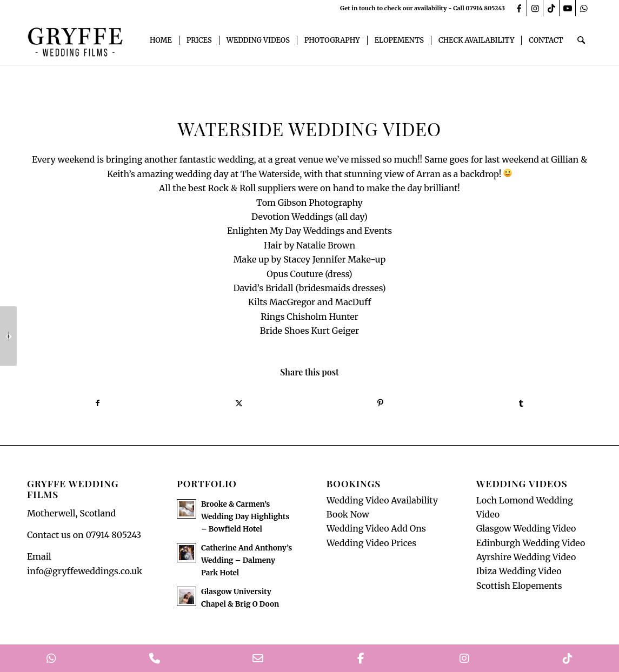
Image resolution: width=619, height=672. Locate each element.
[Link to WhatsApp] (584, 8)
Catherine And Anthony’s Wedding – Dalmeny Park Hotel (247, 560)
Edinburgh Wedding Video (531, 543)
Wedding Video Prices (371, 543)
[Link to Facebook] (519, 8)
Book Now (348, 514)
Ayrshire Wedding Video (526, 557)
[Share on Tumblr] (521, 403)
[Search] (581, 41)
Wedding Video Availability (382, 500)
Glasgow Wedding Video (526, 529)
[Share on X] (239, 403)
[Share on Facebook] (98, 403)
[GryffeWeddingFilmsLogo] (76, 41)
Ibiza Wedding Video (519, 572)
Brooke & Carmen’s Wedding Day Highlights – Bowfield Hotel (245, 517)
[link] (270, 174)
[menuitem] (161, 41)
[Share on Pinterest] (380, 403)
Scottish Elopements (519, 586)
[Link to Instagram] (535, 8)
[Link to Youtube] (567, 8)
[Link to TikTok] (551, 8)
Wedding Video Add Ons (376, 529)
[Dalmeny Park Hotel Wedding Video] (8, 336)
